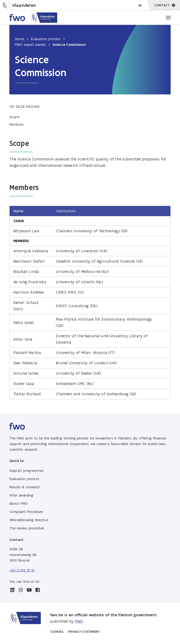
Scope (14, 117)
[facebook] (37, 590)
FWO (79, 621)
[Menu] (168, 18)
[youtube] (29, 590)
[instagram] (21, 590)
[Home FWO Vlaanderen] (33, 18)
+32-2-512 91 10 (22, 570)
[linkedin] (12, 590)
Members (17, 124)
